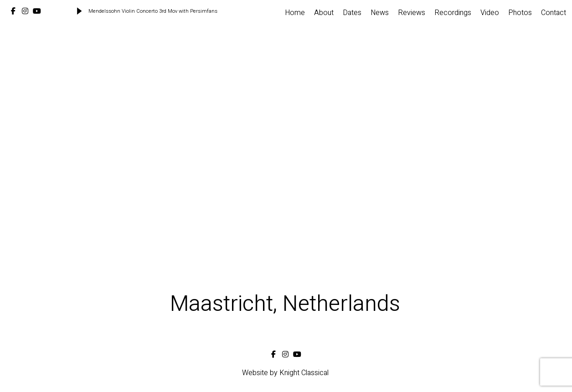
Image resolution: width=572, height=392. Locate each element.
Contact (554, 13)
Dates (352, 13)
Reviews (412, 13)
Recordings (453, 13)
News (380, 13)
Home (295, 13)
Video (490, 13)
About (324, 13)
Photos (520, 13)
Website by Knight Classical (285, 373)
